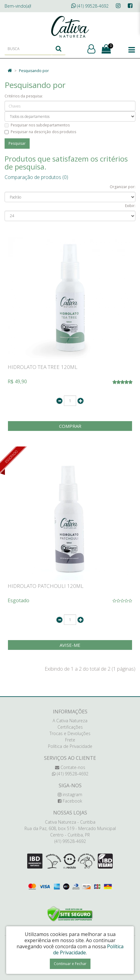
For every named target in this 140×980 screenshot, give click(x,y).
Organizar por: (123, 187)
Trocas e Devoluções (70, 733)
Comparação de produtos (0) (36, 177)
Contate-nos (70, 767)
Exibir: (130, 206)
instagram (70, 794)
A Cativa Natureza (70, 721)
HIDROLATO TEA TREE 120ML (42, 367)
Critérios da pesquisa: (24, 96)
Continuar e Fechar (70, 964)
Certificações (70, 727)
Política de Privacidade (70, 746)
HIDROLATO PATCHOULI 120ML (46, 586)
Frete (70, 740)
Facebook (70, 801)
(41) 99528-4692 (90, 6)
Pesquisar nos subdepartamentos (37, 125)
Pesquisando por (34, 71)
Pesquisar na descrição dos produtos (40, 132)
